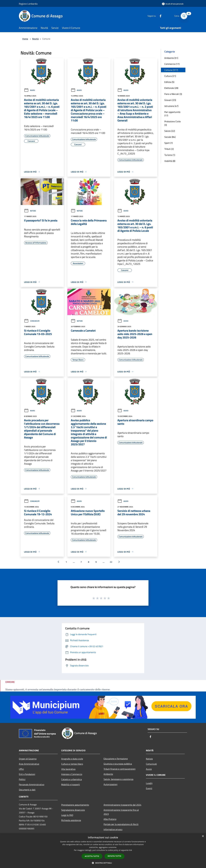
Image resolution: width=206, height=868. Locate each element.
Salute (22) (170, 131)
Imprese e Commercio (72, 774)
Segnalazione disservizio (73, 810)
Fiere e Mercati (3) (173, 94)
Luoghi (149, 783)
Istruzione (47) (171, 106)
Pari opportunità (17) (172, 114)
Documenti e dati (27, 790)
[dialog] (103, 851)
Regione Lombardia (28, 4)
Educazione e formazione (116, 759)
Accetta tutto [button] (92, 856)
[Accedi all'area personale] (173, 4)
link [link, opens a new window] (131, 850)
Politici (22, 779)
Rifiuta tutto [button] (115, 856)
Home (25, 39)
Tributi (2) (169, 149)
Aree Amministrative (29, 764)
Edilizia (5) (169, 82)
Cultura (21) (170, 76)
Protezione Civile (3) (173, 123)
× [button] (203, 836)
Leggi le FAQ (67, 815)
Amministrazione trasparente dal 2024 (122, 805)
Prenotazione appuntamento (75, 805)
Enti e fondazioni (27, 774)
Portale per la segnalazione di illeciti (121, 824)
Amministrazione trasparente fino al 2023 (121, 812)
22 (111, 562)
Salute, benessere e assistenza (118, 779)
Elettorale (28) (171, 88)
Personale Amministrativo (32, 784)
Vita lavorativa (68, 769)
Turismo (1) (170, 155)
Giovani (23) (170, 100)
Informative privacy (113, 829)
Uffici (21, 769)
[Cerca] (184, 16)
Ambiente (108, 774)
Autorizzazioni (111, 784)
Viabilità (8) (170, 161)
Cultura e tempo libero (72, 764)
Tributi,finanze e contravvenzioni (120, 769)
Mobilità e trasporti (71, 784)
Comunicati (32, 321)
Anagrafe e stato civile (72, 759)
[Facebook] (158, 16)
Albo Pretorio (110, 819)
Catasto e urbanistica (72, 779)
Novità (35, 39)
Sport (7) (169, 143)
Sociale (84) (170, 137)
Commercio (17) (172, 64)
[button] (103, 863)
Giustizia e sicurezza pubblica (118, 764)
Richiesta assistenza (71, 820)
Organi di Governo (28, 759)
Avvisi (29, 90)
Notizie (30, 211)
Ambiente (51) (171, 58)
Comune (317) (171, 70)
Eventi (149, 788)
